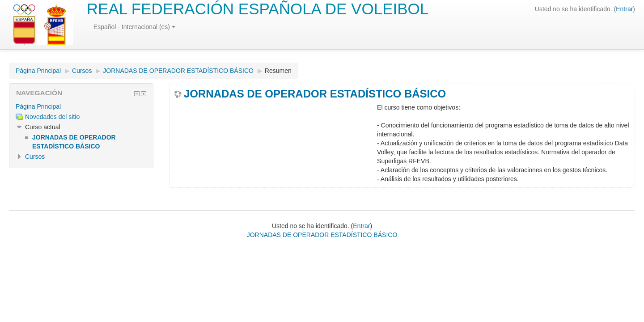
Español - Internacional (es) (134, 27)
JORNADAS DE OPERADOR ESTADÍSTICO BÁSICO (178, 71)
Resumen (278, 71)
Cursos (82, 71)
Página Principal (38, 71)
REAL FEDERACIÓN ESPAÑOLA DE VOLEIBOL (258, 9)
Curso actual (43, 127)
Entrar (624, 9)
